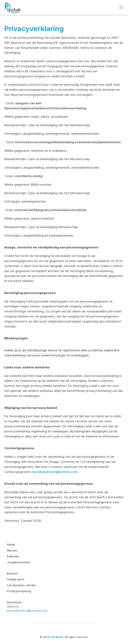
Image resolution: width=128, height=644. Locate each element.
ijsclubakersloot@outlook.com (55, 472)
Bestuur (13, 573)
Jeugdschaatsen (19, 562)
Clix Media (57, 637)
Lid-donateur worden (22, 585)
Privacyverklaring (19, 591)
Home (11, 545)
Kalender (13, 556)
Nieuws (12, 550)
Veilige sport (16, 579)
